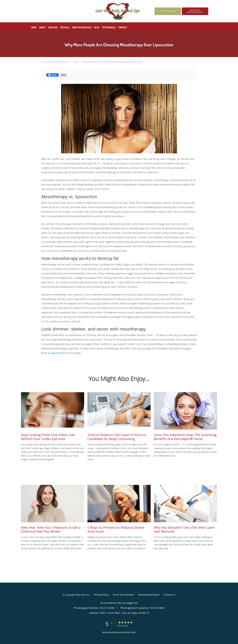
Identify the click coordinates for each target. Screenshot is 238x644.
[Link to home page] (84, 11)
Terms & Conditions (123, 595)
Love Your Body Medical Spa (55, 62)
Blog (75, 62)
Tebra (133, 632)
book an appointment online (58, 353)
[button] (195, 11)
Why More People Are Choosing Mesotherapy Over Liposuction (112, 62)
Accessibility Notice (149, 595)
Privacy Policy (101, 595)
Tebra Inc (85, 595)
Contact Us (169, 595)
